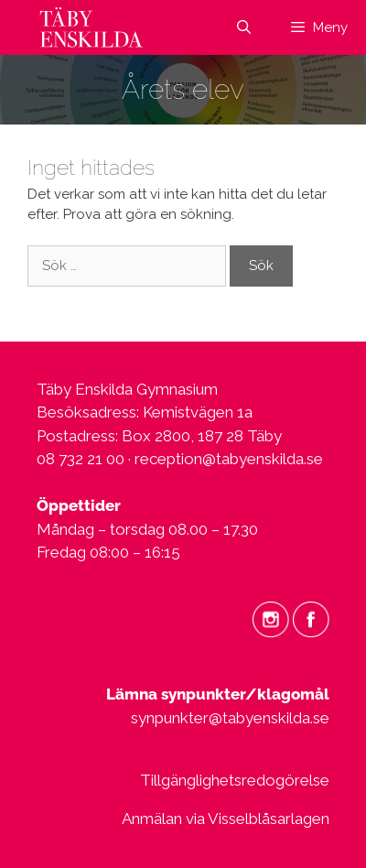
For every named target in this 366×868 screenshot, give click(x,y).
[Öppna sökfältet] (243, 27)
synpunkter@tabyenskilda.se (230, 718)
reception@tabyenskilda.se (229, 459)
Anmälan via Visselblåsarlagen (226, 819)
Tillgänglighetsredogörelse (235, 780)
